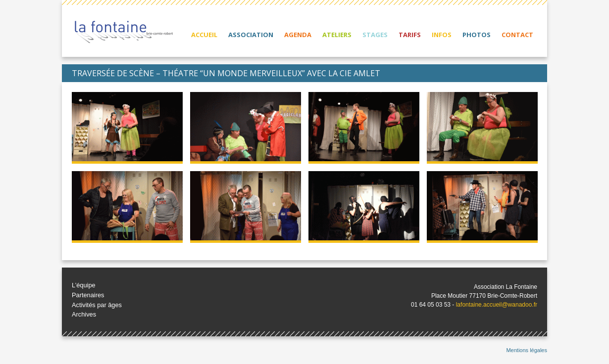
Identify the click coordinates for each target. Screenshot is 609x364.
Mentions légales (527, 350)
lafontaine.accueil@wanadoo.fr (497, 305)
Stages (375, 35)
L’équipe (84, 285)
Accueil (204, 35)
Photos (477, 35)
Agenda (298, 35)
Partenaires (88, 295)
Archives (84, 314)
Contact (517, 35)
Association (251, 35)
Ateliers (337, 35)
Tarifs (410, 35)
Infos (442, 35)
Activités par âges (97, 305)
